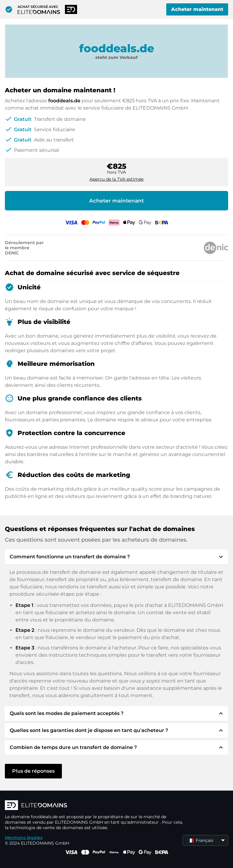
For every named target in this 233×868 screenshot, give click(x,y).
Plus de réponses (33, 771)
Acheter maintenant (197, 9)
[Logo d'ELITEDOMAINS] (96, 806)
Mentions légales (24, 838)
